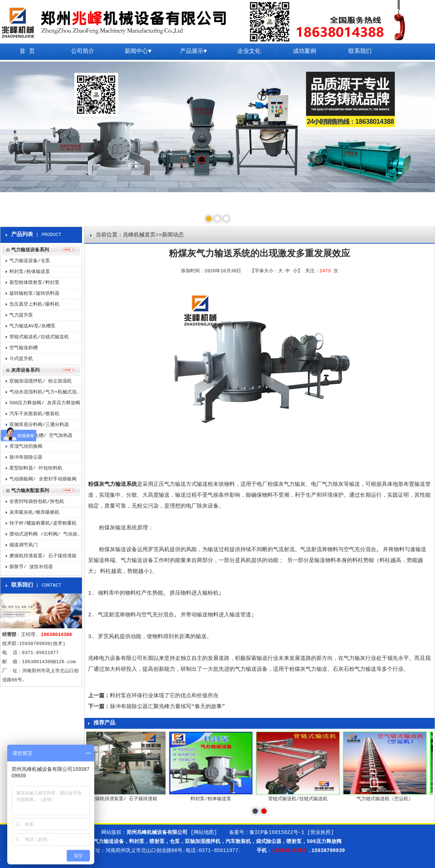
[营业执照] (321, 832)
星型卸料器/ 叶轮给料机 (36, 468)
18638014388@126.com (49, 662)
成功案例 (304, 51)
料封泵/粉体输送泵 (30, 272)
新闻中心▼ (138, 51)
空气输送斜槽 (24, 348)
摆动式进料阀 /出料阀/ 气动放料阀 (46, 534)
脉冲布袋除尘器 (26, 457)
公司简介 (83, 51)
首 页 (27, 51)
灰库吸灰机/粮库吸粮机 (34, 512)
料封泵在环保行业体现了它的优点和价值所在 (164, 696)
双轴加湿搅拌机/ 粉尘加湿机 (41, 381)
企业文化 (249, 51)
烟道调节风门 (24, 545)
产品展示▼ (194, 51)
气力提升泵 (21, 315)
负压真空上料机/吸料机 (34, 304)
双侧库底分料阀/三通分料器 (39, 425)
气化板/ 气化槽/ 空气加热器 (41, 436)
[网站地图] (204, 832)
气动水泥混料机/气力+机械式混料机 (46, 392)
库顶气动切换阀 (26, 447)
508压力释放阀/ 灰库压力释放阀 (45, 403)
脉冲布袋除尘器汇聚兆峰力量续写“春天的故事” (167, 707)
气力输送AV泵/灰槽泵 (32, 326)
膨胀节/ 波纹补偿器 (31, 567)
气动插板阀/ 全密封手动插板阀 (43, 479)
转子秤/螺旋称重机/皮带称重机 (43, 523)
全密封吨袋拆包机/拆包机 (37, 502)
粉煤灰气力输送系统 (113, 485)
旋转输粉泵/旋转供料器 (34, 294)
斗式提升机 (21, 359)
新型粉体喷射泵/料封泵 (34, 283)
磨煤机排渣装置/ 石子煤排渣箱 (43, 556)
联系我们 (360, 51)
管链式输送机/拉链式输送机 (39, 337)
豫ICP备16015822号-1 (277, 832)
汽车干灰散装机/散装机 (34, 414)
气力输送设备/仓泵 (30, 261)
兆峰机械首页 (139, 235)
